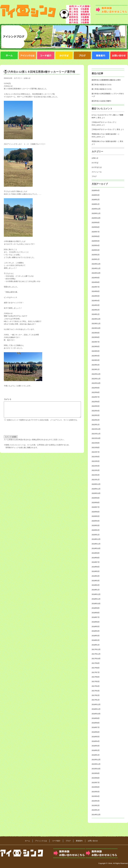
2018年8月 (96, 613)
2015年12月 (96, 760)
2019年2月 (96, 585)
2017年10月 (96, 659)
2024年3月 (96, 305)
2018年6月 (96, 622)
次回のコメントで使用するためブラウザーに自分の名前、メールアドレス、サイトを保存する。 (43, 423)
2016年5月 (96, 737)
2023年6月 (96, 346)
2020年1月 (96, 535)
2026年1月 (96, 204)
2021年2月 (96, 475)
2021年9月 (96, 443)
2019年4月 (96, 576)
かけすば (95, 163)
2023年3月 (96, 360)
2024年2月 (96, 310)
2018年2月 (96, 640)
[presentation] (23, 431)
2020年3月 (96, 525)
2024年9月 (96, 278)
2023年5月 (96, 351)
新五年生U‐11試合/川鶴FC (101, 101)
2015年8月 (96, 778)
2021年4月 (96, 466)
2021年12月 (96, 429)
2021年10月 (96, 438)
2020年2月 (96, 530)
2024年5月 (96, 296)
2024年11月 (96, 268)
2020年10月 (96, 493)
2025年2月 (96, 255)
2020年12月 (96, 484)
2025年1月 (96, 259)
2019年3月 (96, 581)
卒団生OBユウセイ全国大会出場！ (105, 134)
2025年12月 (96, 209)
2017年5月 (96, 682)
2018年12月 (96, 594)
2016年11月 (96, 709)
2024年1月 (96, 314)
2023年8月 (96, 337)
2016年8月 (96, 723)
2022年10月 (96, 383)
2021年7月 (96, 452)
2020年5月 (96, 516)
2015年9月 (96, 773)
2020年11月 (96, 489)
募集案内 (79, 841)
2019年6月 (96, 567)
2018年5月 (96, 627)
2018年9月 (96, 608)
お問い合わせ (93, 841)
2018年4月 (96, 631)
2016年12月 (96, 704)
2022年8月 (96, 392)
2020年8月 (96, 503)
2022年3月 (96, 415)
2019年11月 (96, 544)
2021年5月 (96, 461)
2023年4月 (96, 356)
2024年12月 (96, 264)
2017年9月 (96, 663)
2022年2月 (96, 420)
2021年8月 (96, 448)
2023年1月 (96, 369)
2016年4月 (96, 741)
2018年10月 (96, 604)
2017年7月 (96, 672)
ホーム (27, 841)
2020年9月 (96, 498)
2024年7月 (96, 287)
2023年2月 (96, 365)
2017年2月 (96, 695)
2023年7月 (96, 342)
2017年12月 (96, 649)
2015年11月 (96, 764)
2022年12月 (96, 374)
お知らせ (27, 78)
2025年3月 (96, 250)
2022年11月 (96, 379)
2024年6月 (96, 291)
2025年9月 (96, 223)
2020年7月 (96, 507)
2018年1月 (96, 645)
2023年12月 (96, 319)
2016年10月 (96, 714)
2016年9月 (96, 718)
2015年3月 (96, 801)
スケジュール (97, 172)
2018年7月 (96, 617)
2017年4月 (96, 686)
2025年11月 (96, 213)
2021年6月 (96, 457)
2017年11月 (96, 654)
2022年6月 (96, 402)
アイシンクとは (41, 841)
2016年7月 (96, 727)
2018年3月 (96, 636)
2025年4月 (96, 245)
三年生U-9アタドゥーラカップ (103, 122)
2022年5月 (96, 406)
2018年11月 (96, 599)
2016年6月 (96, 732)
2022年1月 (96, 425)
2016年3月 (96, 746)
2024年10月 (96, 273)
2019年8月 (96, 558)
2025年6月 (96, 236)
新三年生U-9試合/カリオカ (102, 85)
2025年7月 (96, 232)
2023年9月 (96, 333)
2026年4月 (96, 190)
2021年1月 (96, 480)
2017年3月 (96, 691)
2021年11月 (96, 434)
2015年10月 (96, 769)
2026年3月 (96, 195)
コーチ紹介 (56, 841)
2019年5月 (96, 571)
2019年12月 (96, 539)
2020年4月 (96, 521)
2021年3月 (96, 470)
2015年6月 (96, 787)
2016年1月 (96, 755)
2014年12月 (96, 815)
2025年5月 (96, 241)
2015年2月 (96, 805)
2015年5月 (96, 792)
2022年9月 (96, 388)
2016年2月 (96, 750)
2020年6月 (96, 512)
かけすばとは (97, 167)
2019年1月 (96, 590)
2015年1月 (96, 810)
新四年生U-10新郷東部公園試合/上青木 (106, 80)
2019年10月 (96, 548)
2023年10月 (96, 328)
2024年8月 (96, 282)
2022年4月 (96, 411)
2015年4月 (96, 796)
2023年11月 (96, 324)
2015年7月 (96, 783)
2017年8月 (96, 668)
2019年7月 (96, 562)
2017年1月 (96, 700)
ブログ (94, 176)
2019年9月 (96, 553)
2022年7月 (96, 397)
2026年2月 (96, 200)
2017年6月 (96, 677)
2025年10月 (96, 218)
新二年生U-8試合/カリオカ (102, 89)
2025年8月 (96, 227)
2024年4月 (96, 301)
